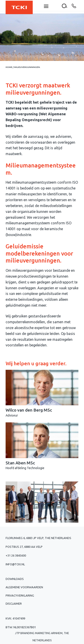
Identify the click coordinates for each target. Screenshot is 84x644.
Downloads (15, 579)
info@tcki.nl (15, 564)
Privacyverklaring (20, 595)
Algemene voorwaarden (24, 587)
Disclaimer (14, 604)
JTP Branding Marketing (33, 633)
